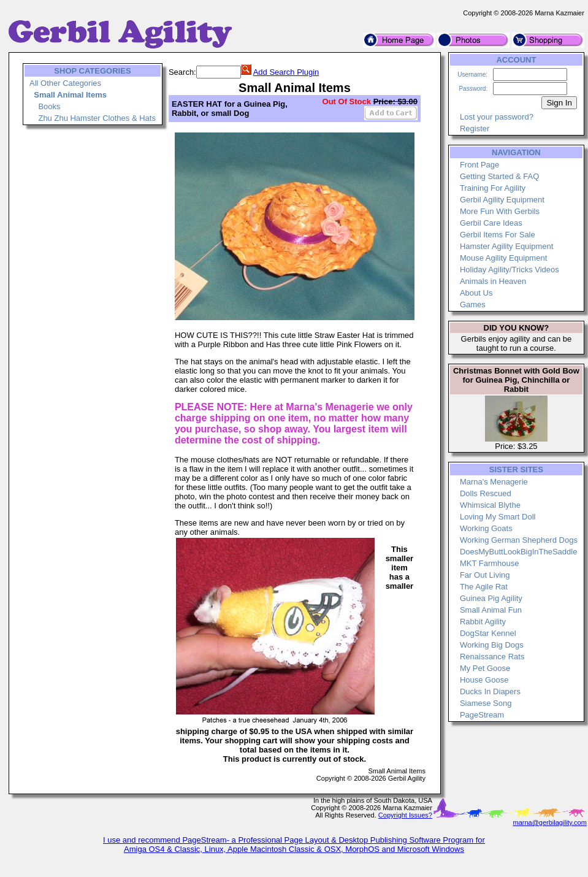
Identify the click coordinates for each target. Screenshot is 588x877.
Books (49, 106)
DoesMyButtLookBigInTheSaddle (519, 552)
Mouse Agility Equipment (503, 258)
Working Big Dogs (492, 645)
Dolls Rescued (486, 493)
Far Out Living (485, 575)
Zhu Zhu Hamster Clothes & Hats (97, 118)
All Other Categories (65, 83)
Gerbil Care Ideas (491, 223)
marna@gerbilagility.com (549, 822)
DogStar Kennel (488, 633)
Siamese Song (486, 703)
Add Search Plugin (286, 72)
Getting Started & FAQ (499, 176)
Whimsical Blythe (490, 505)
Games (473, 304)
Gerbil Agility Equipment (502, 200)
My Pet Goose (485, 668)
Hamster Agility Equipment (506, 246)
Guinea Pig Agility (491, 598)
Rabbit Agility (483, 622)
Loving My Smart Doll (498, 517)
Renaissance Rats (492, 657)
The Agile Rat (484, 587)
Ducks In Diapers (490, 691)
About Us (476, 293)
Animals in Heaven (493, 281)
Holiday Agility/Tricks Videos (510, 270)
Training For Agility (493, 188)
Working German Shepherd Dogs (519, 540)
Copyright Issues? (405, 815)
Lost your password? (497, 117)
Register (475, 128)
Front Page (479, 165)
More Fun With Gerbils (500, 211)
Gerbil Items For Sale (498, 235)
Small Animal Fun (491, 610)
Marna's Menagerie (494, 482)
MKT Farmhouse (490, 563)
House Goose (484, 680)
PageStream (482, 715)
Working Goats (486, 528)
